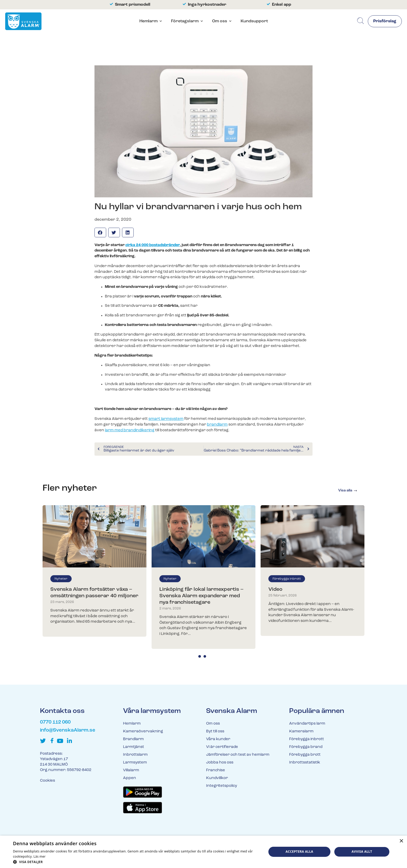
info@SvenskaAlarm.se (68, 730)
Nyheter (61, 579)
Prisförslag (385, 22)
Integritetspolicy (222, 786)
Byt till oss (215, 731)
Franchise (216, 770)
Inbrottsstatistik (305, 763)
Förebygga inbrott (287, 579)
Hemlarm (148, 21)
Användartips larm (307, 724)
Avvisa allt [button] (362, 852)
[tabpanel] (94, 571)
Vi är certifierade (222, 747)
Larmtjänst (134, 747)
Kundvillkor (217, 778)
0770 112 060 (55, 722)
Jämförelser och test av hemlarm (238, 755)
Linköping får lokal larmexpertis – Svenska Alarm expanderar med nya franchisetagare (201, 596)
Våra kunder (218, 739)
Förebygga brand (306, 747)
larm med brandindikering (130, 430)
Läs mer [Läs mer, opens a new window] (40, 856)
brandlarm (217, 425)
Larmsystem (135, 763)
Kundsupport (254, 21)
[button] (100, 232)
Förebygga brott (305, 755)
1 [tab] (200, 656)
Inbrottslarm (135, 755)
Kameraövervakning (143, 731)
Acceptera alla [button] (299, 852)
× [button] (401, 841)
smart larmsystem (166, 419)
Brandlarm (133, 739)
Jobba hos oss (220, 763)
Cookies (48, 781)
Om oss (219, 21)
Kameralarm (301, 731)
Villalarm (131, 770)
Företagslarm (185, 21)
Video (275, 589)
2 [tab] (205, 656)
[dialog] (203, 852)
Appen (130, 778)
